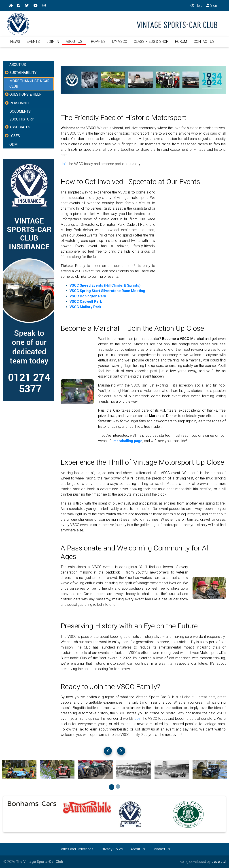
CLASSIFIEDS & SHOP (151, 44)
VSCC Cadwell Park (86, 302)
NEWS (15, 44)
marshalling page (128, 441)
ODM (13, 144)
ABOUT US (74, 44)
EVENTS (33, 44)
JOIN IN (53, 44)
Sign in (213, 5)
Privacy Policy (112, 849)
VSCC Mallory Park (85, 307)
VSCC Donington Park (88, 296)
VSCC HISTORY (22, 119)
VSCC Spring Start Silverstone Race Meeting (107, 291)
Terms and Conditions (76, 849)
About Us (138, 849)
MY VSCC (120, 44)
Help (196, 5)
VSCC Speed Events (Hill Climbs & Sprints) (105, 285)
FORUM (181, 44)
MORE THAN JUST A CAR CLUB (29, 84)
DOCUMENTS (20, 111)
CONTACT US (204, 44)
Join (64, 164)
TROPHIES (97, 44)
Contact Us (161, 849)
